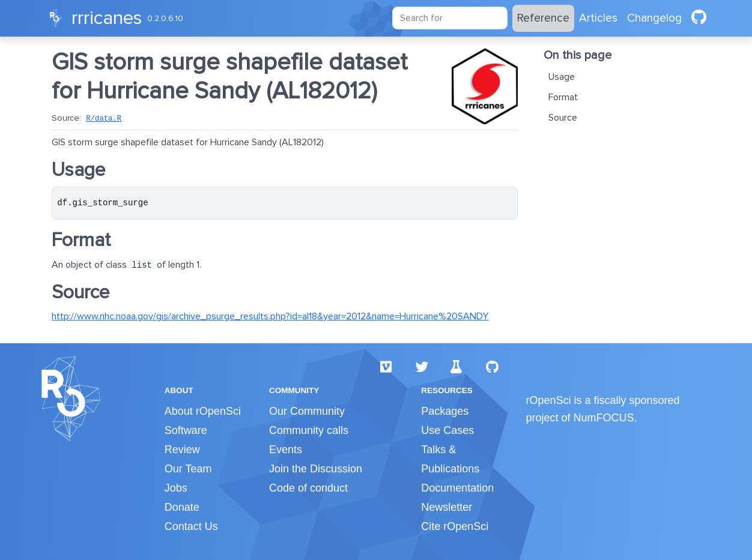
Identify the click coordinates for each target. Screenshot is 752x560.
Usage (562, 77)
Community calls (309, 430)
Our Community (307, 411)
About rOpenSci (203, 411)
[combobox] (450, 18)
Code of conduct (308, 488)
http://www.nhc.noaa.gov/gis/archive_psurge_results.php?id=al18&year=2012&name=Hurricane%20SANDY (270, 316)
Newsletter (447, 507)
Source (563, 118)
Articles (598, 18)
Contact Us (191, 526)
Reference (543, 18)
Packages (445, 411)
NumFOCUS (604, 418)
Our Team (188, 469)
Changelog (654, 18)
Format (563, 97)
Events (286, 450)
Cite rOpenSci (455, 526)
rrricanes (107, 18)
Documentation (457, 488)
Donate (182, 507)
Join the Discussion (316, 469)
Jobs (176, 488)
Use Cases (447, 430)
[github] (699, 18)
